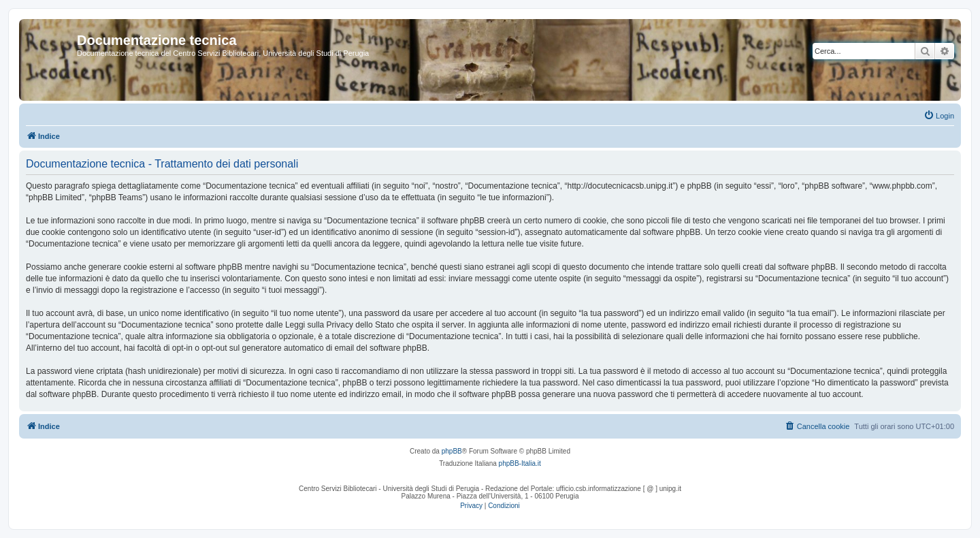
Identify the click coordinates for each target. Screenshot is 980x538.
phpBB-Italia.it (520, 463)
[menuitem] (939, 116)
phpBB (452, 451)
